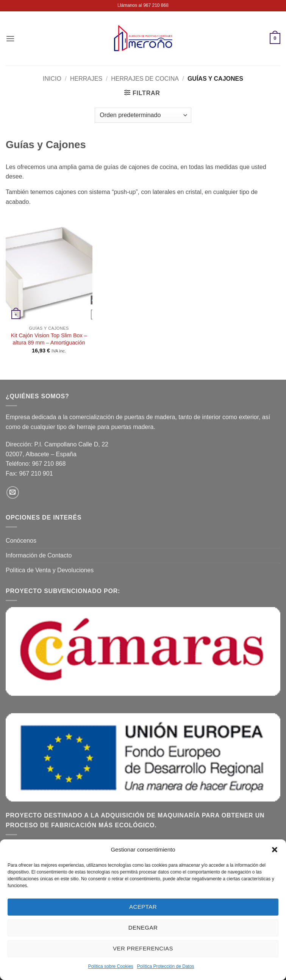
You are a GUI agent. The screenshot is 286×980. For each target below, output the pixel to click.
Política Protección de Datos (166, 966)
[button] (275, 850)
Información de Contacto (39, 555)
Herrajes (86, 79)
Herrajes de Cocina (145, 79)
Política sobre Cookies (110, 966)
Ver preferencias (143, 948)
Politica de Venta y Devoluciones (50, 570)
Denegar (143, 928)
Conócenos (21, 541)
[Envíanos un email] (13, 492)
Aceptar (143, 907)
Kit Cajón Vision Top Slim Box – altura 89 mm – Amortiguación (49, 339)
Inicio (52, 79)
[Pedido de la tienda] (143, 115)
